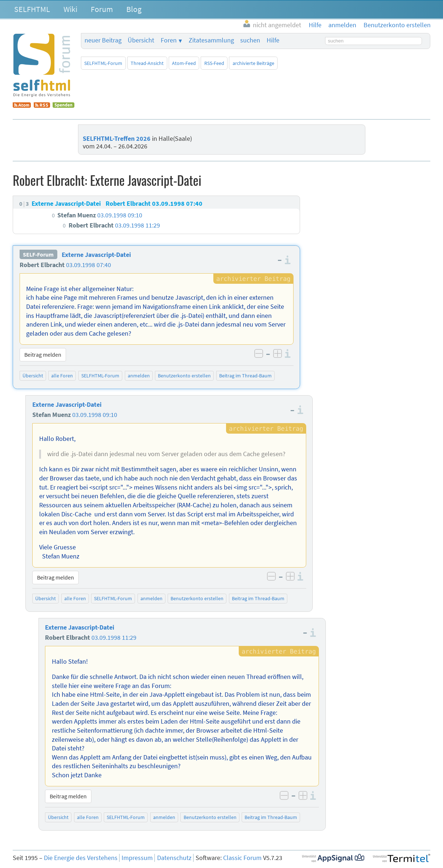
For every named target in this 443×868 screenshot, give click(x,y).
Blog (134, 9)
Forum (102, 9)
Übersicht (141, 40)
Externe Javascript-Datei (96, 255)
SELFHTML (32, 9)
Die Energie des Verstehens (81, 858)
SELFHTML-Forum (103, 63)
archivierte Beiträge (253, 63)
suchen (250, 40)
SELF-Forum (38, 255)
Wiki (70, 9)
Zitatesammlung (211, 40)
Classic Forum (242, 858)
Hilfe (273, 40)
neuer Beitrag (103, 40)
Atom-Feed (184, 63)
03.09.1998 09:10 (95, 415)
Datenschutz (174, 858)
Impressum (137, 858)
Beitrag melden (43, 355)
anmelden (139, 376)
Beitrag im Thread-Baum (245, 376)
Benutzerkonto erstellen (184, 376)
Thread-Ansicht (147, 63)
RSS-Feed (214, 63)
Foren (169, 40)
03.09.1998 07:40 (89, 265)
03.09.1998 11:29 (114, 638)
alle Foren (62, 376)
